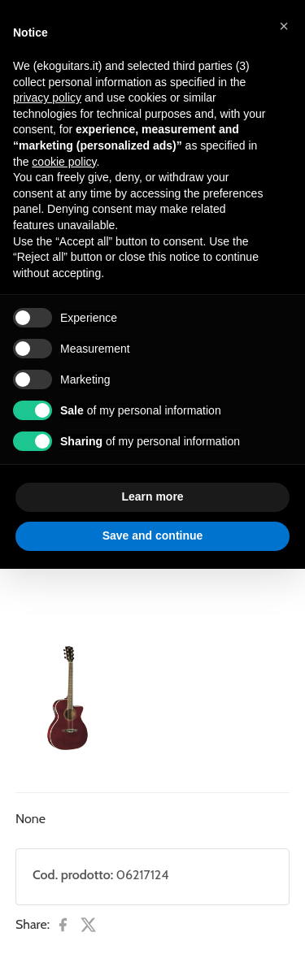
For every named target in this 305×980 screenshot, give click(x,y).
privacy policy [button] (47, 98)
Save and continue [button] (153, 536)
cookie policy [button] (64, 162)
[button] (284, 26)
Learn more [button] (152, 497)
